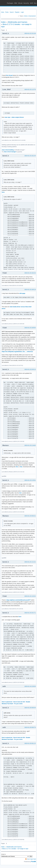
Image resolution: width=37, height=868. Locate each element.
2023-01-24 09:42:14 (30, 516)
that (21, 467)
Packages (10, 3)
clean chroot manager (10, 152)
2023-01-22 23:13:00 (30, 33)
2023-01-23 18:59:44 (30, 328)
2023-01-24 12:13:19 (30, 562)
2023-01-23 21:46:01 (30, 445)
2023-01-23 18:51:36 (30, 290)
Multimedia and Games (18, 22)
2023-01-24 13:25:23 (30, 596)
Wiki (16, 3)
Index (3, 12)
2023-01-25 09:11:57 (30, 743)
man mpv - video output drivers (14, 117)
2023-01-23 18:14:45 (30, 156)
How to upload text (7, 702)
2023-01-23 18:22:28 (30, 273)
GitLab (20, 3)
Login (22, 12)
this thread (9, 75)
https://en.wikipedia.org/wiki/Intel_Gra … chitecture (17, 352)
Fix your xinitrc (18, 704)
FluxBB (33, 862)
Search (12, 12)
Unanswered (32, 16)
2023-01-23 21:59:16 (30, 480)
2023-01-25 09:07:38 (30, 727)
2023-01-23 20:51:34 (30, 369)
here (3, 192)
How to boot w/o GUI (19, 702)
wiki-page (22, 293)
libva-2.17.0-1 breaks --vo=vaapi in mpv (15, 849)
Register (17, 12)
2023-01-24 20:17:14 (30, 613)
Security (26, 3)
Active (26, 16)
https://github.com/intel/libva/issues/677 (19, 600)
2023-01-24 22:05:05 (30, 686)
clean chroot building (8, 150)
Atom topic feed (31, 859)
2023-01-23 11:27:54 (30, 89)
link (20, 493)
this (17, 467)
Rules (7, 12)
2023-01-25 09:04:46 (30, 708)
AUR (31, 3)
